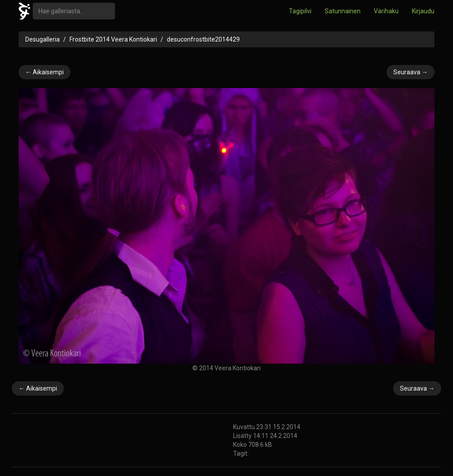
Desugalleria (42, 39)
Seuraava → (411, 72)
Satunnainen (343, 11)
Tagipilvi (300, 11)
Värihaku (386, 11)
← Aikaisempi (44, 72)
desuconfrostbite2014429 (203, 39)
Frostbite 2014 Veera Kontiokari (113, 39)
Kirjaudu (423, 11)
